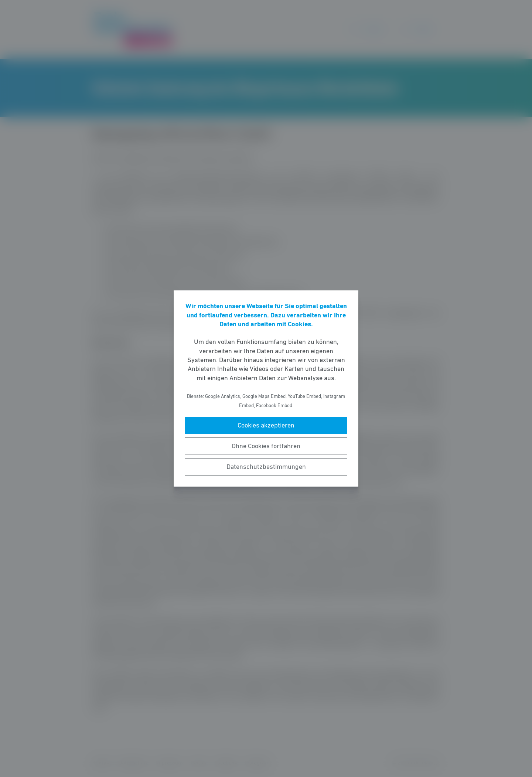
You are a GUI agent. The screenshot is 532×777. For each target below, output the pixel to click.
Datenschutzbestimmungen (266, 467)
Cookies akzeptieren (266, 425)
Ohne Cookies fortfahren (266, 446)
